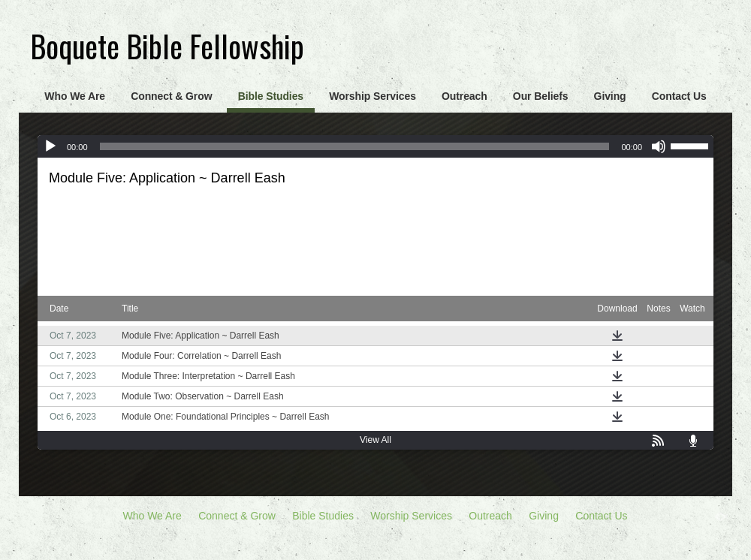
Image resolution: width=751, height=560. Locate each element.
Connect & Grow (171, 96)
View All (375, 440)
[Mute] (659, 146)
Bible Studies (271, 96)
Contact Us (679, 96)
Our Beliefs (541, 96)
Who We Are (75, 96)
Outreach (464, 96)
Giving (610, 96)
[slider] (355, 146)
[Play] (50, 146)
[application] (375, 146)
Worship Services (372, 96)
